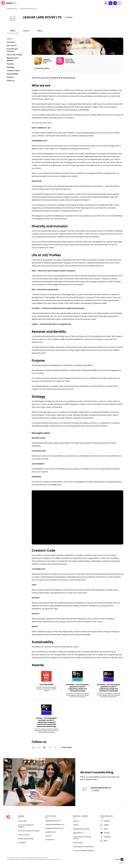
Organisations (12, 9)
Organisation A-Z (79, 833)
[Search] (110, 3)
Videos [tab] (40, 31)
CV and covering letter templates (84, 851)
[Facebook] (105, 821)
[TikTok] (104, 841)
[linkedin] (34, 747)
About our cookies (24, 835)
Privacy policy (22, 821)
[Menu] (120, 3)
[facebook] (50, 747)
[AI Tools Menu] (106, 3)
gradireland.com (51, 832)
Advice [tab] (26, 31)
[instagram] (39, 747)
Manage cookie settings (26, 839)
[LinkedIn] (105, 825)
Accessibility (22, 843)
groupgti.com (50, 840)
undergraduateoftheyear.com (55, 825)
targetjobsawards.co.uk (53, 821)
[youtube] (44, 747)
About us (76, 821)
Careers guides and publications (83, 847)
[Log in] (115, 3)
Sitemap (76, 825)
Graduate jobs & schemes (81, 829)
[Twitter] (104, 829)
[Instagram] (106, 837)
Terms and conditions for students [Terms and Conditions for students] (29, 831)
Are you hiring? (78, 843)
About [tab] (13, 31)
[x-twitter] (55, 747)
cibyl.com (49, 836)
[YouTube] (105, 833)
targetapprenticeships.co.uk (54, 828)
